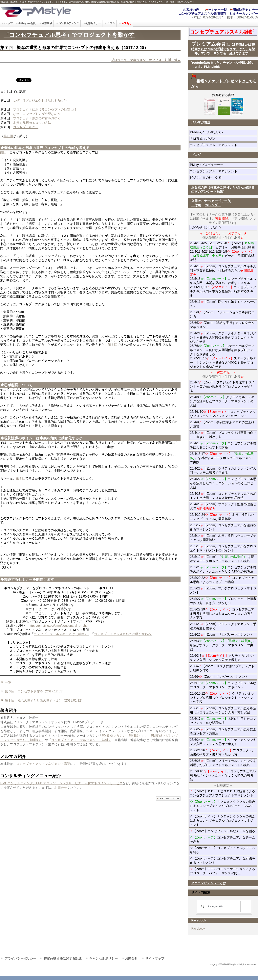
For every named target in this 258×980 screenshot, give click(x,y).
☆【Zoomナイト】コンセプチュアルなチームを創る (222, 850)
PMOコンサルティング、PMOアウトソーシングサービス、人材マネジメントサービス (62, 783)
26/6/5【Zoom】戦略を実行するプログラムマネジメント (222, 325)
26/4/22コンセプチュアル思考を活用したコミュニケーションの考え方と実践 (223, 483)
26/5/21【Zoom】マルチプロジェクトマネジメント (223, 590)
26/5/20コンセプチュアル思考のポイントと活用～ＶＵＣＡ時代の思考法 (223, 569)
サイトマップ (155, 958)
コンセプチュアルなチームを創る (222, 839)
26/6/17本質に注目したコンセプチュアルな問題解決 (223, 721)
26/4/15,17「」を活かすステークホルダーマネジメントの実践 (222, 458)
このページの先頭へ (168, 799)
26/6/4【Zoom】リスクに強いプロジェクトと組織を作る (222, 668)
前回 (3, 152)
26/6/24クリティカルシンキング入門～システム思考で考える (223, 742)
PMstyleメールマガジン (221, 132)
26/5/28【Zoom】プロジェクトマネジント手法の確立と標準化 (223, 626)
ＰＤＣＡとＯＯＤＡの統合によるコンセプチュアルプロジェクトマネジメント (222, 806)
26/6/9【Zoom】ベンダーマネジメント (223, 677)
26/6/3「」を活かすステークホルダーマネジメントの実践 (223, 645)
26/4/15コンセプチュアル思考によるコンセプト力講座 (223, 445)
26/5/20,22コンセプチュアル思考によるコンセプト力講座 (222, 580)
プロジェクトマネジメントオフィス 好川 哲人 (146, 60)
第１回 (21, 478)
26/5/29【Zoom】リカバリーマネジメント (223, 635)
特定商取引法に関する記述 (63, 958)
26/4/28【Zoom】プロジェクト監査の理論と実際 (223, 506)
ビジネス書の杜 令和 (212, 178)
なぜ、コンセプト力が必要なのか (37, 114)
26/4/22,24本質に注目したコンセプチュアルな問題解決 (222, 517)
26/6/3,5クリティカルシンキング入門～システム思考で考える (222, 658)
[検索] (223, 907)
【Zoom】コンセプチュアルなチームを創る (222, 831)
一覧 (8, 682)
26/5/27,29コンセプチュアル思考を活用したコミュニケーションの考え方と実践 (222, 614)
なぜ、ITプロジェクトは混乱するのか (40, 101)
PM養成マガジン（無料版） (122, 736)
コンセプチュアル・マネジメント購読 (43, 764)
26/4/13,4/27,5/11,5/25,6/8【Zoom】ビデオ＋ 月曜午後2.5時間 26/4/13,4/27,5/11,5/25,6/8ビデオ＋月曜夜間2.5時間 (222, 252)
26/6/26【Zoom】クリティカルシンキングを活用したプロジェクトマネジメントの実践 (223, 763)
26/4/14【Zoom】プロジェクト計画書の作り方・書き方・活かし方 (223, 435)
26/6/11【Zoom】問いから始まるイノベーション (223, 304)
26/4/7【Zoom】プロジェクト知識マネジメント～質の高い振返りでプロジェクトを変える (222, 387)
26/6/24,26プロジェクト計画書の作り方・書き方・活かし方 (222, 752)
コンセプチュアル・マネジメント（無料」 (81, 740)
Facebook (198, 928)
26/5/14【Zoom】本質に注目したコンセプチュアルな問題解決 (223, 538)
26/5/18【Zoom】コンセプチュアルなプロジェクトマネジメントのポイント (223, 548)
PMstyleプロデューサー (221, 165)
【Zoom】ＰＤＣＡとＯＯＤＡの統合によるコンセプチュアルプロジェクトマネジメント (222, 793)
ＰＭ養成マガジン (223, 139)
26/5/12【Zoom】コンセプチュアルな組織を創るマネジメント (223, 527)
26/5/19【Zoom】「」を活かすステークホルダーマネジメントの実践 (222, 559)
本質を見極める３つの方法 (32, 123)
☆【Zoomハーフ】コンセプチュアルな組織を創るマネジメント (222, 861)
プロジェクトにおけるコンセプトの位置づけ (45, 109)
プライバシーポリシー (20, 958)
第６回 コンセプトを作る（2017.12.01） (35, 691)
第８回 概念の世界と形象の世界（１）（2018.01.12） (45, 700)
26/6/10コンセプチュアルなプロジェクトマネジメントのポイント (223, 685)
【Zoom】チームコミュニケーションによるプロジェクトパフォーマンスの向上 (222, 871)
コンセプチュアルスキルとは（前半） (61, 634)
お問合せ (61, 788)
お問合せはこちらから (206, 228)
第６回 (8, 136)
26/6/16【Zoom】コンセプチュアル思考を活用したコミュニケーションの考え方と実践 (223, 710)
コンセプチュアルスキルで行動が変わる (122, 634)
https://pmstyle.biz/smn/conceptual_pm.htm (59, 626)
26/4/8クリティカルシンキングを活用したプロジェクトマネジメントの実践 (222, 401)
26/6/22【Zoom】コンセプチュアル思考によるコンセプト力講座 (223, 731)
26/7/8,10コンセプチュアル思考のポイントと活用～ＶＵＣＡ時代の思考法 (223, 775)
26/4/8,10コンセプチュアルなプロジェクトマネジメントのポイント (223, 414)
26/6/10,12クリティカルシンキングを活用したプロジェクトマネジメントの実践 (222, 698)
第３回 (113, 345)
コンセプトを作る (26, 127)
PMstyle (58, 11)
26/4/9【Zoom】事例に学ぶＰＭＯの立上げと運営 (222, 424)
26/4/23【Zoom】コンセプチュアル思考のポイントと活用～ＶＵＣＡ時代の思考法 (223, 496)
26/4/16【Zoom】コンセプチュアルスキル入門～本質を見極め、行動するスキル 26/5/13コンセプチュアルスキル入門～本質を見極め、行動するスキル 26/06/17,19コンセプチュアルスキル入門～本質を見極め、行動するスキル (223, 281)
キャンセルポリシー (103, 958)
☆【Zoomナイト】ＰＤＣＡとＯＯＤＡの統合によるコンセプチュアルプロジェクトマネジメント (222, 821)
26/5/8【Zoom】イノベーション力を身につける (222, 314)
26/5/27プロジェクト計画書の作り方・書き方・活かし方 (223, 601)
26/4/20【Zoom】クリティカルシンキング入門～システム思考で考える (223, 471)
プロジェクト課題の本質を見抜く (37, 118)
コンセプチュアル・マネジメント (223, 145)
